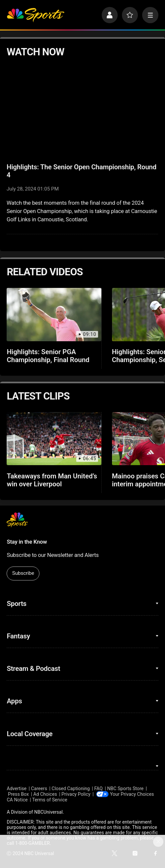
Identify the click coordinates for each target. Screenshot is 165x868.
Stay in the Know (27, 542)
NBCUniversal (48, 812)
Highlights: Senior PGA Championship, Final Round (48, 356)
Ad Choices (45, 794)
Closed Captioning (71, 788)
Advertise (17, 788)
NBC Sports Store (125, 788)
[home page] (35, 15)
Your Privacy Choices (132, 794)
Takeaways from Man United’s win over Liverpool (52, 480)
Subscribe (23, 573)
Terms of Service (50, 800)
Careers (39, 788)
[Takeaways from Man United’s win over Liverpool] (54, 439)
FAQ (98, 788)
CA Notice (17, 800)
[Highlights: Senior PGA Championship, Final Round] (54, 314)
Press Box (18, 794)
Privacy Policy (76, 794)
